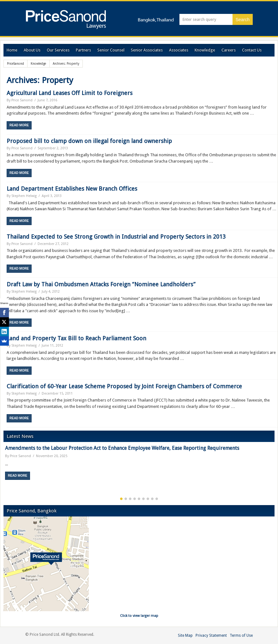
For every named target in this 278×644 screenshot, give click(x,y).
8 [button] (152, 499)
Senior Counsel (111, 50)
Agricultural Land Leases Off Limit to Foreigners (69, 93)
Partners (83, 50)
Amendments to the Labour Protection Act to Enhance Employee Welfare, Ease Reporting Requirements (122, 448)
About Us (32, 50)
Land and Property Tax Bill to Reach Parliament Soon (76, 338)
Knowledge (205, 50)
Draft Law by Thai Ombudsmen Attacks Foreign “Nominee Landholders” (101, 284)
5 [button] (139, 499)
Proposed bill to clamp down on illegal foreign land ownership (89, 141)
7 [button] (148, 499)
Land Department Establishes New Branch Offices (72, 189)
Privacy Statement (211, 635)
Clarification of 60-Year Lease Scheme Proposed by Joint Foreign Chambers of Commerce (124, 386)
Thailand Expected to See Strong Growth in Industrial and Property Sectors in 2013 (116, 237)
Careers (229, 50)
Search (243, 20)
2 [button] (126, 499)
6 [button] (143, 499)
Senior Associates (147, 50)
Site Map (185, 635)
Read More (19, 125)
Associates (179, 50)
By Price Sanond (20, 100)
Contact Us (252, 50)
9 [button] (157, 499)
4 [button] (135, 499)
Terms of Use (241, 635)
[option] (139, 465)
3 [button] (130, 499)
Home (12, 50)
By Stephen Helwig (22, 196)
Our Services (58, 50)
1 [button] (121, 499)
